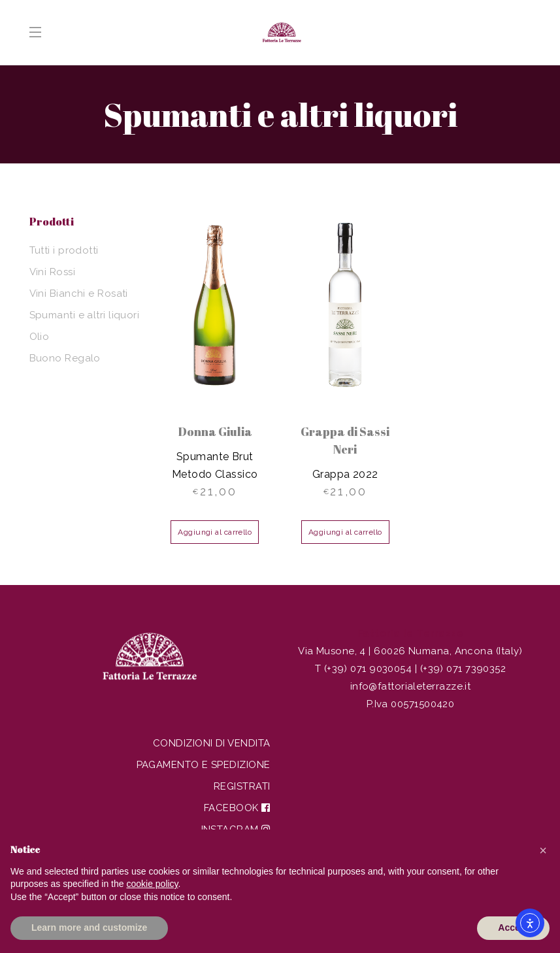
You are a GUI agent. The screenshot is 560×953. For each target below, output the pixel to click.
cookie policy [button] (152, 884)
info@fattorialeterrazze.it (411, 686)
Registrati (242, 786)
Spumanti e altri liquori (85, 315)
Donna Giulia (215, 431)
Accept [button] (513, 928)
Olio (40, 337)
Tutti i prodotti (64, 250)
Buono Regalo (65, 358)
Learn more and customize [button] (89, 928)
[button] (543, 850)
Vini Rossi (53, 272)
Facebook (237, 808)
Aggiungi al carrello (215, 532)
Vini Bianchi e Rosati (79, 293)
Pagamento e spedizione (204, 765)
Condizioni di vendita (211, 743)
